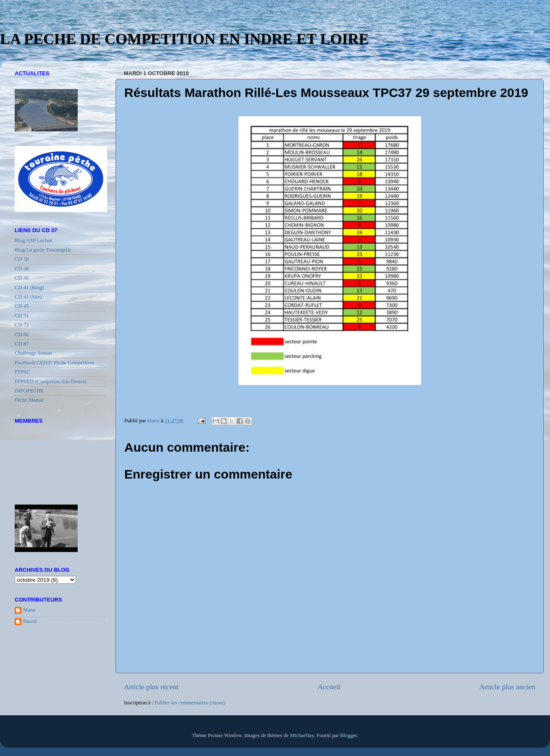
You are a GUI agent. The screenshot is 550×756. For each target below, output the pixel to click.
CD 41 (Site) (28, 297)
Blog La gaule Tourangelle (43, 250)
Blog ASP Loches (33, 241)
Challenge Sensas (33, 353)
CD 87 (22, 344)
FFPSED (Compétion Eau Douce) (51, 382)
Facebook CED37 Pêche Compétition (54, 363)
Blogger (348, 735)
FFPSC (22, 372)
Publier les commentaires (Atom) (190, 703)
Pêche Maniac (30, 400)
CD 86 (22, 335)
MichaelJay (302, 735)
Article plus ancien (507, 687)
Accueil (329, 687)
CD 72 (22, 325)
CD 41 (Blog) (29, 288)
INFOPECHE (29, 391)
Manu (29, 610)
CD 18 (22, 259)
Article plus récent (151, 687)
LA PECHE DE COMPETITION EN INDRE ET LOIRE (185, 39)
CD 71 (22, 316)
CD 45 (22, 306)
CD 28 (22, 269)
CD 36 (22, 278)
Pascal (30, 621)
